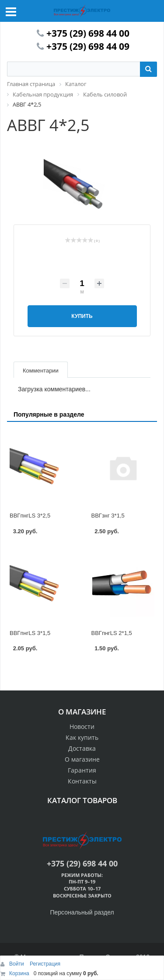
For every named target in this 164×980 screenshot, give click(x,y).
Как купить (82, 737)
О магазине (82, 759)
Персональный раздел (82, 912)
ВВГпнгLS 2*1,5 (112, 633)
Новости (82, 726)
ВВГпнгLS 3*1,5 (30, 633)
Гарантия (82, 770)
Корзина (19, 973)
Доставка (82, 748)
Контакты (82, 781)
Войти (17, 964)
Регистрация (45, 964)
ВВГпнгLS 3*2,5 (30, 516)
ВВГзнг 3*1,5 (108, 516)
